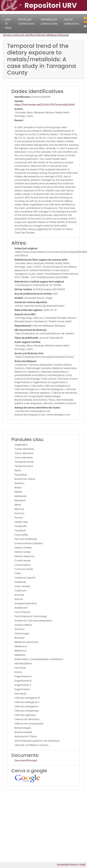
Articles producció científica (19, 35)
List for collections (71, 21)
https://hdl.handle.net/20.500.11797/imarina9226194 (44, 105)
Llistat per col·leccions (26, 21)
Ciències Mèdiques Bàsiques (52, 35)
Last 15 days (8, 24)
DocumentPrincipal (26, 760)
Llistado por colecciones (49, 21)
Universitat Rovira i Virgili (71, 865)
